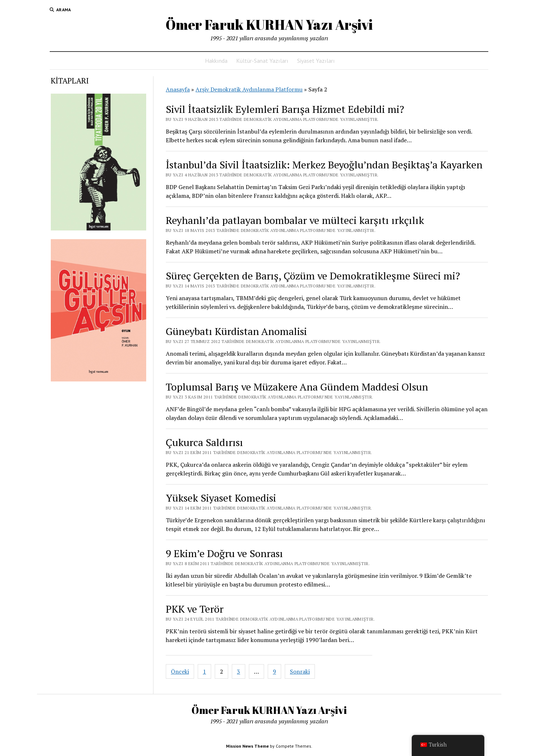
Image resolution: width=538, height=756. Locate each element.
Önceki (180, 671)
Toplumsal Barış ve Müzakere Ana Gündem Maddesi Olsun (297, 387)
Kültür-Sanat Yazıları (262, 61)
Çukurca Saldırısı (204, 442)
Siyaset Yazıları (316, 61)
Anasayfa (178, 89)
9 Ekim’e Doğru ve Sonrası (224, 553)
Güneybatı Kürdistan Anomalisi (236, 331)
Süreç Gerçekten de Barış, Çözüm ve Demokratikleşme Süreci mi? (313, 276)
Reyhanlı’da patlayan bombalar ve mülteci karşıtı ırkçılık (295, 220)
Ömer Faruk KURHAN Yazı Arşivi (269, 24)
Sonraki (300, 671)
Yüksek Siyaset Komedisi (221, 498)
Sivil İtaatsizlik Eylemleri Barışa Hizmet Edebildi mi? (285, 109)
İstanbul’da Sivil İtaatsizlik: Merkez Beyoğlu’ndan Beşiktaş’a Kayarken (324, 165)
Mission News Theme (247, 746)
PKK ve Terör (195, 609)
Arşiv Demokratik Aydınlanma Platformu (249, 89)
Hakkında (216, 61)
